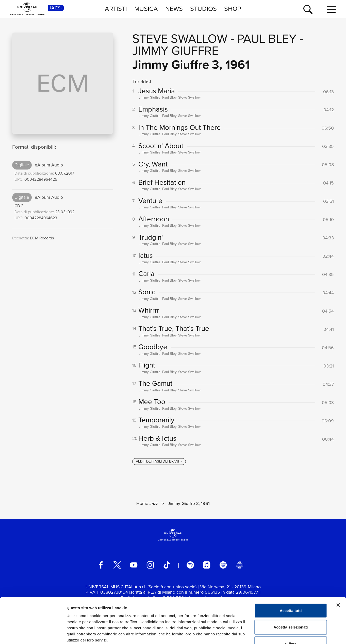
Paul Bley (267, 39)
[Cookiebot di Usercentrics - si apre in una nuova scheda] (33, 634)
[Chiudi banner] (338, 572)
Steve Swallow (180, 39)
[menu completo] (331, 10)
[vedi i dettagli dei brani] (159, 462)
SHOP (233, 9)
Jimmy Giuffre (175, 50)
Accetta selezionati (291, 594)
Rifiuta (291, 611)
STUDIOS (203, 9)
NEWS (174, 9)
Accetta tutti (291, 577)
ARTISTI (116, 9)
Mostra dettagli (267, 634)
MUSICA (146, 9)
